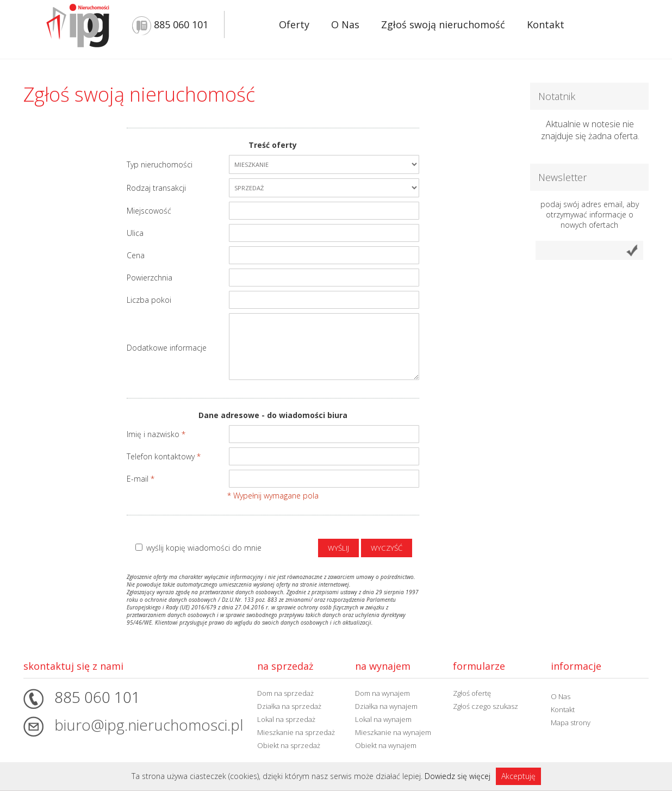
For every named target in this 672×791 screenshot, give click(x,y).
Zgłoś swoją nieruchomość (443, 24)
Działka (289, 706)
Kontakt (546, 24)
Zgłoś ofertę (472, 693)
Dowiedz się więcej (458, 776)
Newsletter (562, 177)
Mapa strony (571, 723)
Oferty (294, 24)
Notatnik (557, 96)
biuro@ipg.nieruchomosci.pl (149, 725)
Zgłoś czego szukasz (486, 706)
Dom (285, 693)
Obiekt (289, 745)
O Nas (345, 24)
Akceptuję (518, 776)
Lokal (286, 719)
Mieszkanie (296, 732)
